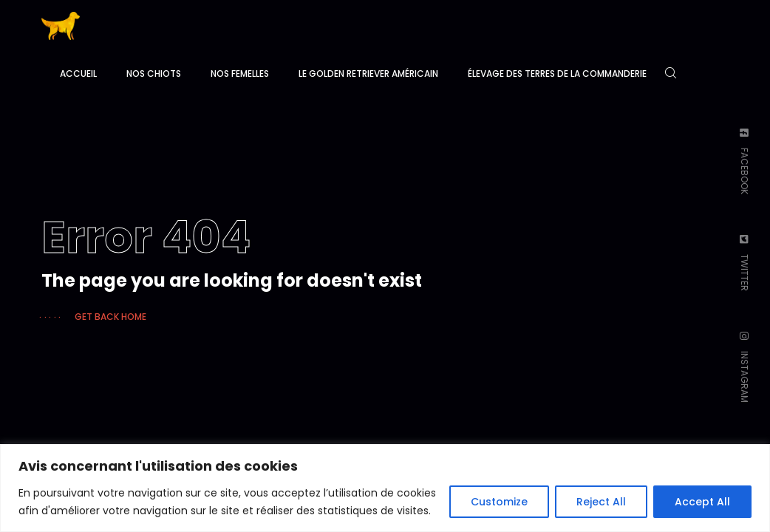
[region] (385, 488)
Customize (499, 502)
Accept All (702, 502)
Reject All (601, 502)
